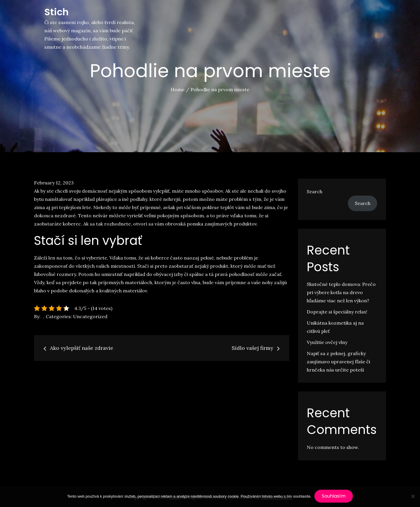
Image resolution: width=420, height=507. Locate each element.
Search (315, 191)
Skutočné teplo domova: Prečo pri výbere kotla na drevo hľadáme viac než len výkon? (341, 292)
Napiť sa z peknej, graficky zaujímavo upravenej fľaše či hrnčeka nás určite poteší (338, 362)
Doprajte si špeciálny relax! (337, 312)
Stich (56, 12)
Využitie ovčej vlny (327, 342)
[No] (413, 496)
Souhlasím (334, 496)
